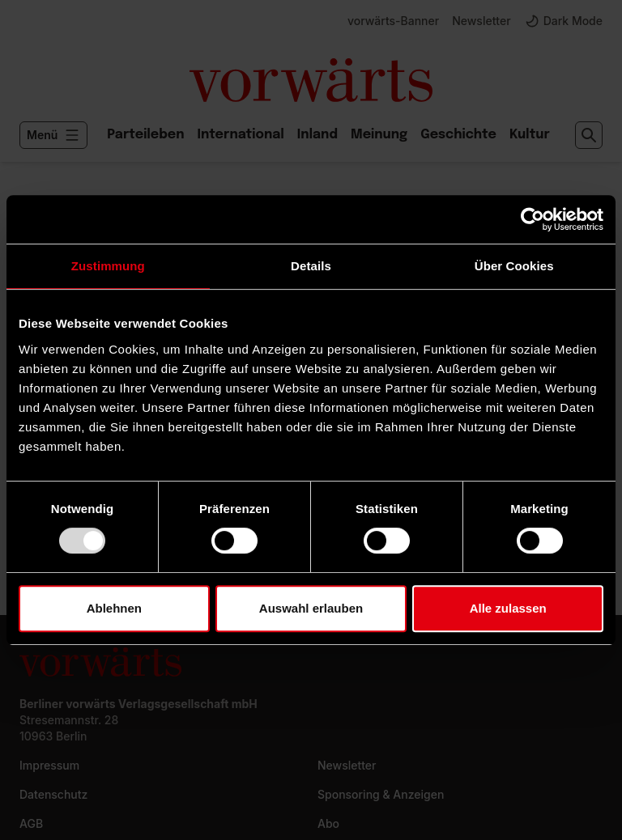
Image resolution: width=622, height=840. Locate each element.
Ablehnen (114, 608)
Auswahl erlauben (311, 608)
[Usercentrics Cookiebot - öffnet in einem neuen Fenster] (533, 219)
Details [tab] (311, 266)
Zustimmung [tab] (108, 266)
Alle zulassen (508, 608)
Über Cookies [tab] (514, 266)
